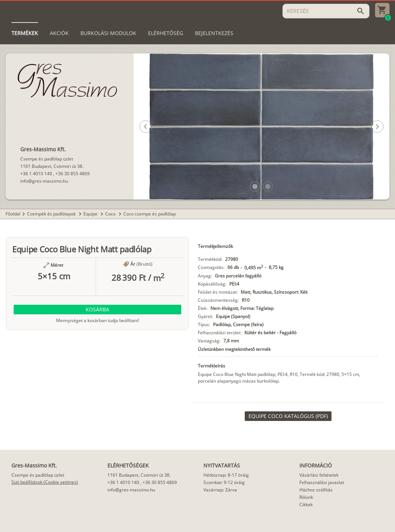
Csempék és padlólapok (52, 214)
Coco (111, 214)
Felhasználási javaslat (322, 482)
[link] (288, 416)
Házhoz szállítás (316, 490)
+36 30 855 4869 (73, 174)
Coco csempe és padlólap (150, 214)
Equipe (91, 214)
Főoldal (13, 214)
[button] (255, 186)
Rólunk (306, 497)
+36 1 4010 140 (36, 174)
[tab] (25, 33)
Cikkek (306, 505)
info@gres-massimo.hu (44, 181)
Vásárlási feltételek (319, 475)
